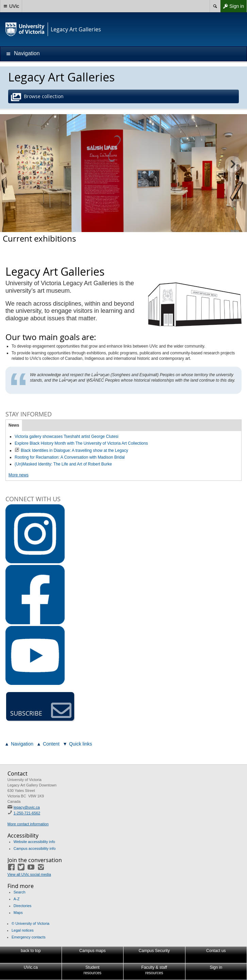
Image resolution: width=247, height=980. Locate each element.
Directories (23, 906)
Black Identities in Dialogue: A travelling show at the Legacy (75, 450)
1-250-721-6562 (27, 813)
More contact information (28, 824)
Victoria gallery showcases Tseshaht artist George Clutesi (67, 437)
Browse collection (38, 97)
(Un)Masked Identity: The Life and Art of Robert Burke (63, 464)
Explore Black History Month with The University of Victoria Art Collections (81, 443)
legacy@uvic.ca (27, 807)
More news (19, 475)
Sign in (232, 6)
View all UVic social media (29, 874)
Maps (18, 913)
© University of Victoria (30, 923)
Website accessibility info (34, 842)
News (14, 425)
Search (20, 892)
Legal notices (23, 930)
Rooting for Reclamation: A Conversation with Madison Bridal (70, 457)
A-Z (17, 899)
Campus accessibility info (35, 848)
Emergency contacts (29, 937)
